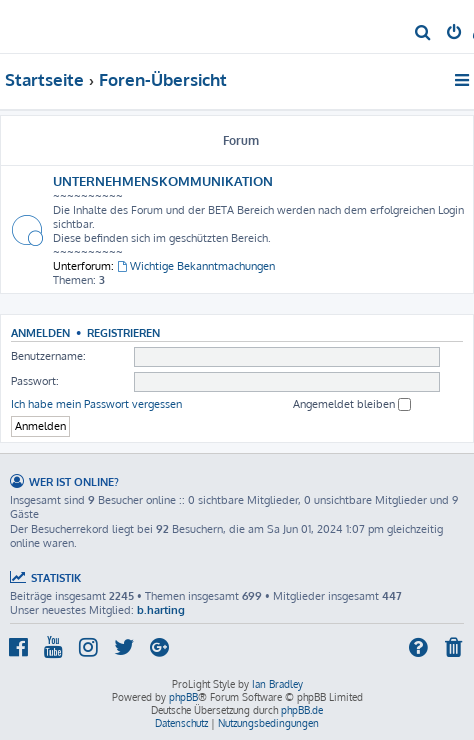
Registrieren (123, 332)
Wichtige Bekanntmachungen (196, 266)
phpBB (183, 697)
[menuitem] (423, 34)
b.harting (161, 610)
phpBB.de (302, 710)
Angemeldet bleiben (352, 404)
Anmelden (40, 332)
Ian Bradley (277, 684)
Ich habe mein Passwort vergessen (96, 404)
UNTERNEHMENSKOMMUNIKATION (163, 180)
